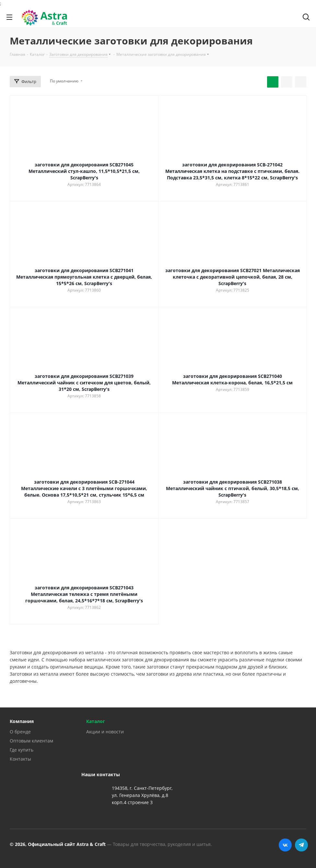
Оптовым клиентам (31, 741)
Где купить (22, 750)
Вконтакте (285, 845)
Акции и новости (105, 732)
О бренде (20, 732)
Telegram (301, 845)
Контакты (20, 759)
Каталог (96, 721)
